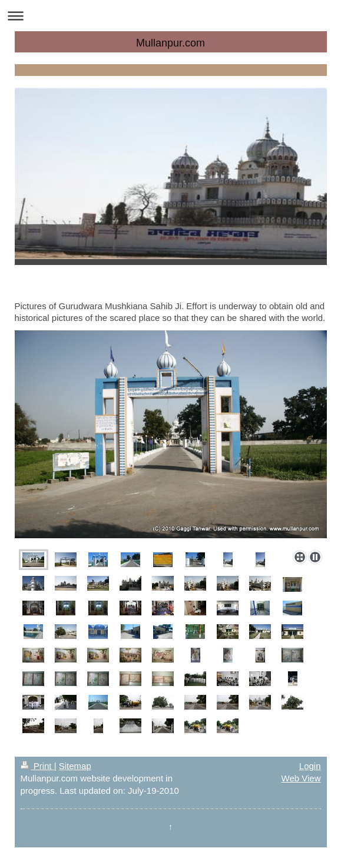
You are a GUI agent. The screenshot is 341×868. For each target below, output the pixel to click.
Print (37, 766)
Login (310, 766)
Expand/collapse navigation (170, 16)
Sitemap (75, 766)
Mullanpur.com (170, 43)
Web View (301, 778)
